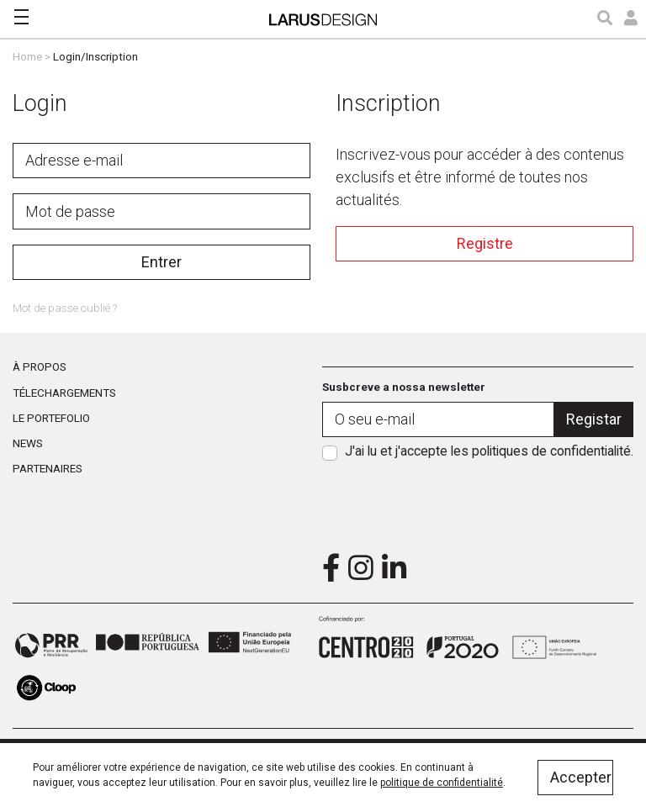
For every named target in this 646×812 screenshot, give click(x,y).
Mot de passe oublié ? (65, 308)
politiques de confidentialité (551, 451)
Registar (594, 419)
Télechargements (64, 393)
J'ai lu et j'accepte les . (489, 451)
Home (27, 56)
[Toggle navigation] (21, 17)
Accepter (581, 777)
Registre (485, 243)
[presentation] (478, 501)
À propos (40, 366)
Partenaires (48, 468)
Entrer (161, 262)
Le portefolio (51, 418)
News (28, 443)
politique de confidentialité (442, 783)
